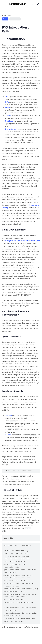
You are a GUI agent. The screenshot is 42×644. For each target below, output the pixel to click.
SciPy (7, 102)
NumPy (7, 97)
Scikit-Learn (9, 121)
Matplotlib (8, 116)
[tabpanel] (21, 333)
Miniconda (8, 415)
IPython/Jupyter (10, 129)
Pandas (7, 107)
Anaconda (8, 435)
